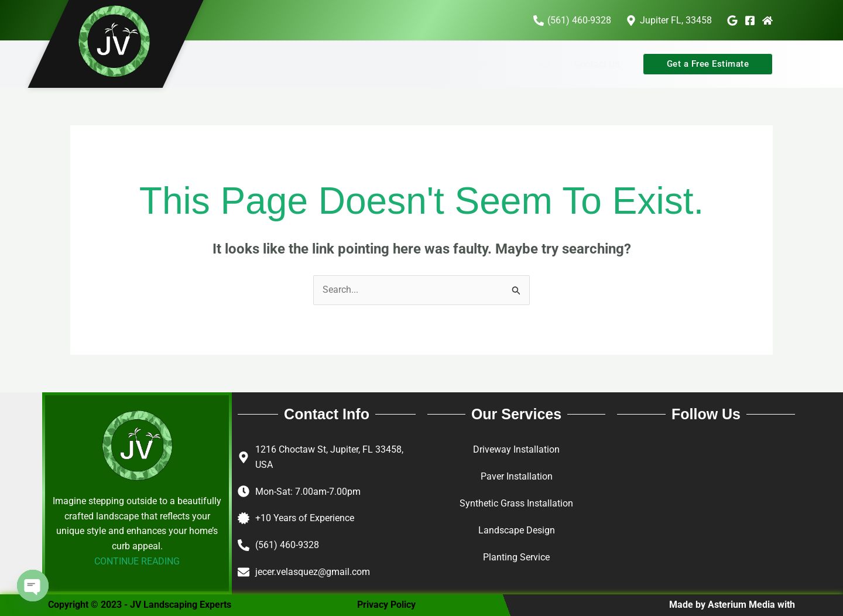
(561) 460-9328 (287, 545)
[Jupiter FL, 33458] (669, 20)
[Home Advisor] (767, 20)
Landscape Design (517, 530)
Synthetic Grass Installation (516, 503)
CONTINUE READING (137, 562)
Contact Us (599, 64)
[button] (505, 64)
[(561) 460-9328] (572, 20)
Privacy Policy (386, 605)
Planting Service (516, 557)
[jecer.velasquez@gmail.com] (244, 572)
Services (487, 64)
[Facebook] (750, 20)
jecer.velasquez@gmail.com (313, 572)
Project (544, 64)
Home (377, 64)
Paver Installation (517, 477)
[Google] (732, 20)
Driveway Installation (516, 450)
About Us (427, 64)
